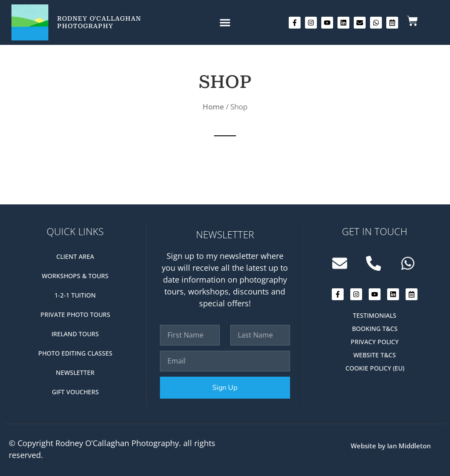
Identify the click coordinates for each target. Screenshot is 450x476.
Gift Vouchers (75, 392)
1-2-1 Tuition (75, 295)
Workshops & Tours (75, 276)
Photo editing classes (75, 353)
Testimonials (375, 315)
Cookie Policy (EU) (375, 368)
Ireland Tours (75, 334)
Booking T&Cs (375, 329)
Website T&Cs (375, 355)
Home (213, 107)
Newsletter (75, 372)
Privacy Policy (375, 342)
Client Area (75, 256)
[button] (225, 23)
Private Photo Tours (75, 314)
